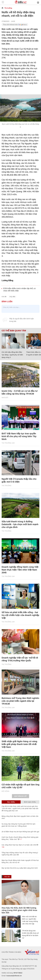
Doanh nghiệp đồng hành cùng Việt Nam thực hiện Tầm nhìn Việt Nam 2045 (20, 570)
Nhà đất (5, 398)
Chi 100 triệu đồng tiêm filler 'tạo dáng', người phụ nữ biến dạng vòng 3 (12, 355)
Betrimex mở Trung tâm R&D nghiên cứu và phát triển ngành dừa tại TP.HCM (20, 701)
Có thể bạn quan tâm (14, 331)
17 (20, 839)
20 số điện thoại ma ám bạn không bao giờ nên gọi (20, 832)
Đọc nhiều (11, 802)
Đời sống (5, 791)
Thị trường (8, 8)
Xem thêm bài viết (20, 796)
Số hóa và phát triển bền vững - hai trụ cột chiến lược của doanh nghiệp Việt (20, 615)
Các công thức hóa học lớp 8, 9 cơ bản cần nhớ (19, 845)
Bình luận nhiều (30, 802)
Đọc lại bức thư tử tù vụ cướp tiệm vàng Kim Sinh (20, 868)
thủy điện (12, 297)
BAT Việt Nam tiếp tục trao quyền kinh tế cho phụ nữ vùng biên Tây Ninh (19, 436)
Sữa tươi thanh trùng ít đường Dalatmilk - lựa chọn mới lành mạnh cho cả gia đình (20, 524)
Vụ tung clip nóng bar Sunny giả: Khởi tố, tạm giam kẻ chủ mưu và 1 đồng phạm (18, 825)
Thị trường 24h (8, 443)
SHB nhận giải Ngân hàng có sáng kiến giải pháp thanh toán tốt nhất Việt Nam (19, 744)
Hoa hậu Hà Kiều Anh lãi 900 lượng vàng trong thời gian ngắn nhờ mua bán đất (19, 910)
